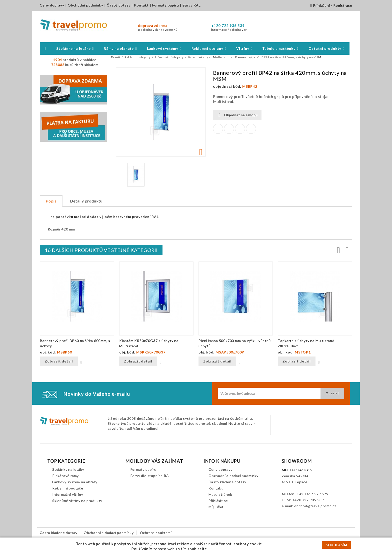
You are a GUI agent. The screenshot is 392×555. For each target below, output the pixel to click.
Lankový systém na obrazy (75, 482)
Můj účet (216, 507)
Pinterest (251, 129)
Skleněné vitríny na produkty (77, 501)
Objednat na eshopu (237, 115)
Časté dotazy (119, 5)
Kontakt (141, 5)
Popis (51, 201)
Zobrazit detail (59, 361)
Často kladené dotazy (227, 482)
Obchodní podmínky (85, 5)
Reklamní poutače (68, 488)
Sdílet (218, 129)
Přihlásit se (218, 501)
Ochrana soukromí (156, 533)
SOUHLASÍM (336, 545)
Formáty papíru (166, 5)
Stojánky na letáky (68, 469)
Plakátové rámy (65, 476)
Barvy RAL (192, 5)
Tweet (229, 129)
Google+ (240, 129)
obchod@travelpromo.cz (315, 506)
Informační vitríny (68, 494)
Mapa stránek (220, 494)
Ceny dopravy (52, 5)
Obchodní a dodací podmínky (233, 476)
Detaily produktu (86, 201)
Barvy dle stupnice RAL (151, 476)
